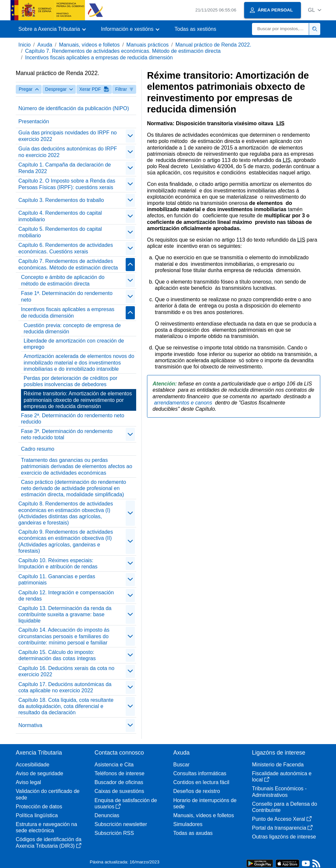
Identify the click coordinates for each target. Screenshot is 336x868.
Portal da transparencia (282, 828)
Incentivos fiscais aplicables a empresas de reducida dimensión (99, 58)
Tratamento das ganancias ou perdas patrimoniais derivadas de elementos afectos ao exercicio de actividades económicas (77, 466)
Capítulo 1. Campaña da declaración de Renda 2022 (65, 168)
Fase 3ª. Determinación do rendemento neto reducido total (67, 434)
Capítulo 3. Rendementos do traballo (61, 200)
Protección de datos (39, 807)
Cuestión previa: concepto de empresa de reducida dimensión (72, 328)
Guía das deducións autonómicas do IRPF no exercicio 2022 (68, 152)
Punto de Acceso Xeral (282, 819)
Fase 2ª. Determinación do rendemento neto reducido (73, 419)
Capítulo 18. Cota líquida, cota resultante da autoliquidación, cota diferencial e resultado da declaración (66, 706)
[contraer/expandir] (130, 136)
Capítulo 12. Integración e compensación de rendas (66, 596)
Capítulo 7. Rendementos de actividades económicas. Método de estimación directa (123, 51)
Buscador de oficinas (119, 782)
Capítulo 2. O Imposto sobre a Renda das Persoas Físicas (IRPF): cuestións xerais (67, 184)
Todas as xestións (195, 29)
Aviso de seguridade (40, 773)
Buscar (181, 765)
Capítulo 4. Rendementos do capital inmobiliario (60, 216)
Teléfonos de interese (119, 773)
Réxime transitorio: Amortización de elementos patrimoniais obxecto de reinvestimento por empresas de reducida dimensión (78, 400)
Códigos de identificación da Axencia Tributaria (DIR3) (49, 842)
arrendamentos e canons (184, 403)
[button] (315, 10)
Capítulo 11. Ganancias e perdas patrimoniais (57, 580)
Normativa (30, 725)
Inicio (24, 45)
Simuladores (188, 824)
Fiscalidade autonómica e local (282, 777)
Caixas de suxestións (119, 791)
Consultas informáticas (200, 773)
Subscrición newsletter (121, 824)
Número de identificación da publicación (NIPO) (74, 108)
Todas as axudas (193, 833)
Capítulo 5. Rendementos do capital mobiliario (60, 232)
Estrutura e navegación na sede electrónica (46, 827)
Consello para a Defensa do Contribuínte (284, 807)
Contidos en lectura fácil (201, 782)
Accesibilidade (32, 765)
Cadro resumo (38, 449)
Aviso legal (28, 782)
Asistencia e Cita (114, 765)
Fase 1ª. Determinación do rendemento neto (67, 296)
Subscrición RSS (114, 833)
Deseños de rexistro (197, 791)
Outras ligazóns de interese (284, 837)
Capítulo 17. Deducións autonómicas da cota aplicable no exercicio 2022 (65, 687)
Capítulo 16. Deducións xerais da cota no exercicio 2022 (66, 671)
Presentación (34, 121)
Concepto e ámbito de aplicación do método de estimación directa (63, 280)
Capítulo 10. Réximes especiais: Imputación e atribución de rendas (58, 563)
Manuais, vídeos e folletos (89, 45)
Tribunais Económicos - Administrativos (279, 792)
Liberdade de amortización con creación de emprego (74, 344)
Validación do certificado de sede (48, 794)
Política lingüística (37, 815)
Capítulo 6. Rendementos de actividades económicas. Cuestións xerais (66, 248)
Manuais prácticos (147, 45)
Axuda (45, 45)
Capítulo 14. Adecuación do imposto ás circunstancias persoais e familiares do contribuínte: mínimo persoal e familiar (64, 636)
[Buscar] (281, 29)
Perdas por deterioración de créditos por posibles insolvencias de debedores (71, 381)
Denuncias (107, 815)
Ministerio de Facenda (278, 765)
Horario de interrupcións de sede (205, 803)
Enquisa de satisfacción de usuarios (126, 803)
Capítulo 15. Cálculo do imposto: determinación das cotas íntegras (57, 655)
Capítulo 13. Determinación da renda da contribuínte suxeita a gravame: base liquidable (65, 614)
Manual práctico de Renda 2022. (213, 45)
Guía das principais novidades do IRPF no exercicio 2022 (68, 136)
